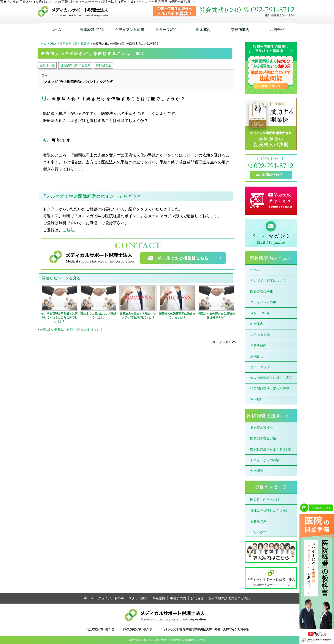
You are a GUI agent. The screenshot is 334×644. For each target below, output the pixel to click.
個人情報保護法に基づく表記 (271, 378)
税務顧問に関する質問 (74, 44)
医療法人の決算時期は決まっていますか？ (177, 316)
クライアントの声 (263, 302)
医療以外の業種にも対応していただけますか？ (71, 330)
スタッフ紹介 (260, 313)
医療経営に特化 (262, 291)
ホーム (42, 44)
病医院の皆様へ (262, 428)
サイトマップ (260, 367)
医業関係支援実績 (263, 438)
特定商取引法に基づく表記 (270, 389)
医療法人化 (47, 65)
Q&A (53, 44)
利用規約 (257, 400)
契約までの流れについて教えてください (99, 316)
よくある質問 (260, 335)
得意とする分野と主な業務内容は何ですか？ (216, 316)
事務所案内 (258, 345)
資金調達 (257, 471)
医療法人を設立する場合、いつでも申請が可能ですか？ (138, 316)
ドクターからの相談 (265, 460)
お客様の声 (258, 521)
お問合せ (257, 356)
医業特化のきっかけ (265, 500)
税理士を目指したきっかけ (270, 510)
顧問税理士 (104, 65)
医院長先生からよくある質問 (271, 449)
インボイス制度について (268, 281)
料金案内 (257, 324)
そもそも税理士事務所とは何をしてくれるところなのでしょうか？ (59, 317)
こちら (68, 230)
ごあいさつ (258, 532)
